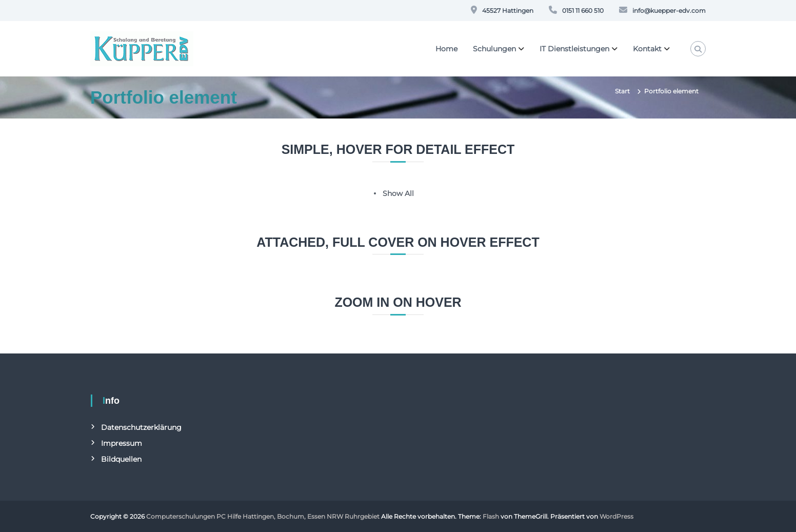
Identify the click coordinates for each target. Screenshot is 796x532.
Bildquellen (121, 459)
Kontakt (647, 49)
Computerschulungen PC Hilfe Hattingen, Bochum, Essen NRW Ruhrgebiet (263, 516)
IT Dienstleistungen (574, 49)
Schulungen (494, 49)
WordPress (616, 516)
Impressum (122, 443)
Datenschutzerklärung (141, 427)
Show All (398, 193)
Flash (491, 516)
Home (446, 49)
